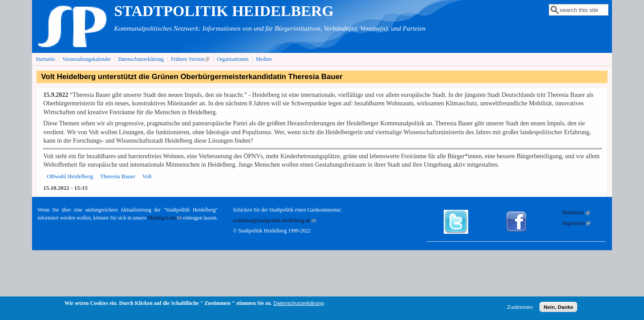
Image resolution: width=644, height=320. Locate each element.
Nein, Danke (558, 308)
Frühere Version (191, 59)
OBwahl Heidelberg (70, 176)
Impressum (576, 223)
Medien (264, 59)
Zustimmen (520, 308)
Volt (147, 176)
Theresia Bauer (118, 176)
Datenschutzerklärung (141, 59)
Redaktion (576, 213)
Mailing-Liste (165, 218)
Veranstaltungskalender (87, 59)
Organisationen (233, 59)
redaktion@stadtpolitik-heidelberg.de (274, 221)
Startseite (45, 59)
